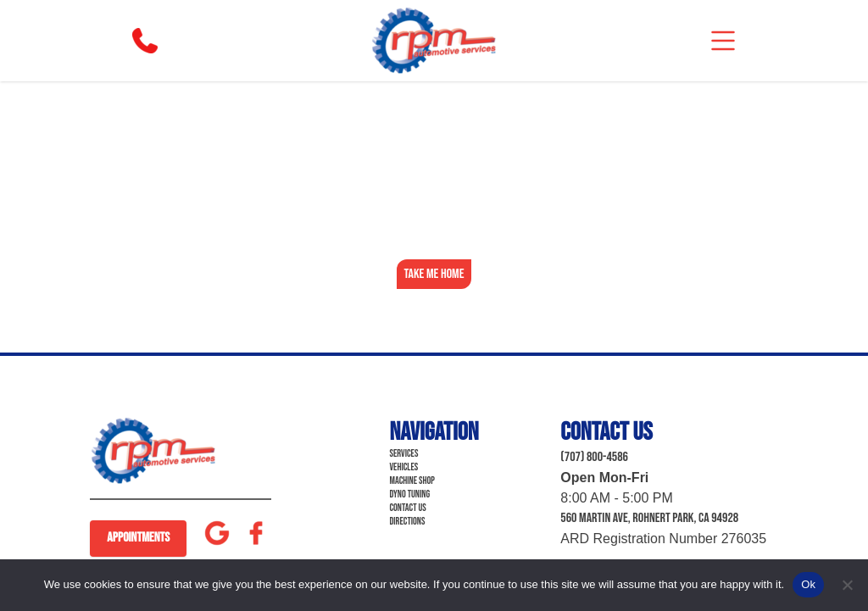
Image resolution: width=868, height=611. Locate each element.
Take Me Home (434, 274)
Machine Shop (412, 481)
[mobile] (723, 41)
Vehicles (403, 467)
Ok (808, 584)
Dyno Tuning (409, 494)
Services (403, 454)
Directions (407, 522)
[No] (847, 585)
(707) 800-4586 (594, 457)
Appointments (138, 538)
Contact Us (407, 508)
